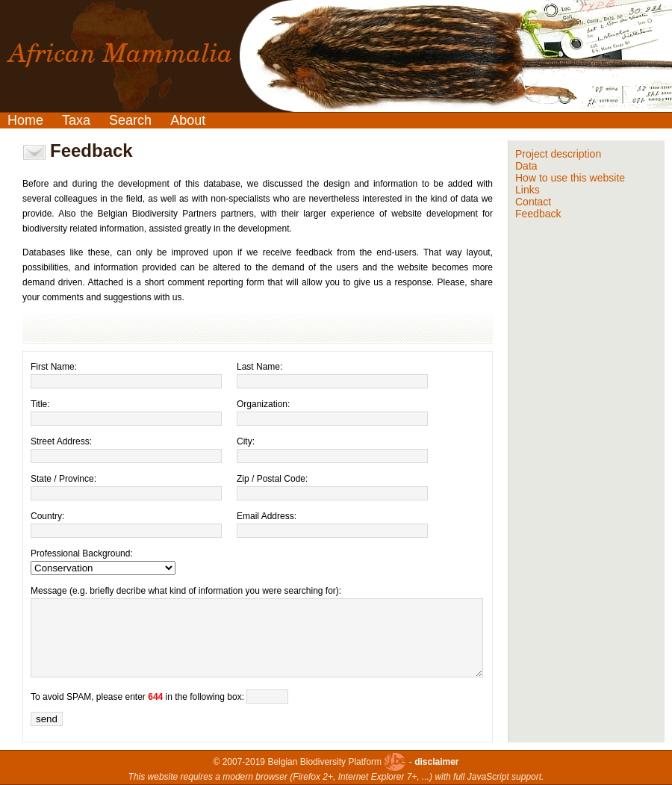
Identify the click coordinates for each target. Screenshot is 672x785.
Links (528, 190)
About (188, 120)
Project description (558, 154)
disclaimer (436, 762)
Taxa (76, 120)
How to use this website (570, 178)
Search (130, 120)
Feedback (538, 214)
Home (25, 120)
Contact (533, 202)
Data (526, 166)
